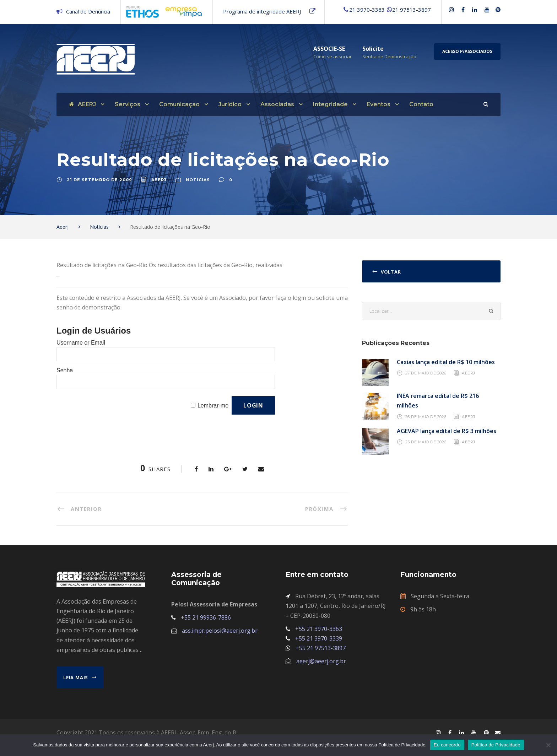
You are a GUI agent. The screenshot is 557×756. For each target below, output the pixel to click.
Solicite (373, 49)
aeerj (159, 180)
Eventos (378, 104)
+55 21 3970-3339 (319, 638)
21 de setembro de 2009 (99, 180)
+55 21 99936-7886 (206, 617)
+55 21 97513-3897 (321, 648)
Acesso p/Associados (467, 51)
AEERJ (82, 104)
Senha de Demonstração (389, 56)
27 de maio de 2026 (426, 373)
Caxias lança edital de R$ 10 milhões (446, 362)
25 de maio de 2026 (426, 442)
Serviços (128, 104)
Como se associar (332, 56)
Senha (65, 370)
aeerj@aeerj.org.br (321, 661)
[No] (548, 745)
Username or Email (81, 343)
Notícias (198, 180)
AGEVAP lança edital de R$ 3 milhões (447, 431)
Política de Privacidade (496, 745)
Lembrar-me (213, 406)
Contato (421, 104)
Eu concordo (447, 745)
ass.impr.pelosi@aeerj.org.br (220, 631)
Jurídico (230, 104)
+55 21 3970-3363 (319, 629)
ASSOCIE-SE (329, 49)
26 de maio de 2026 (426, 416)
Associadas (277, 104)
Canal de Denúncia (88, 11)
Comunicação (179, 104)
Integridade (330, 104)
